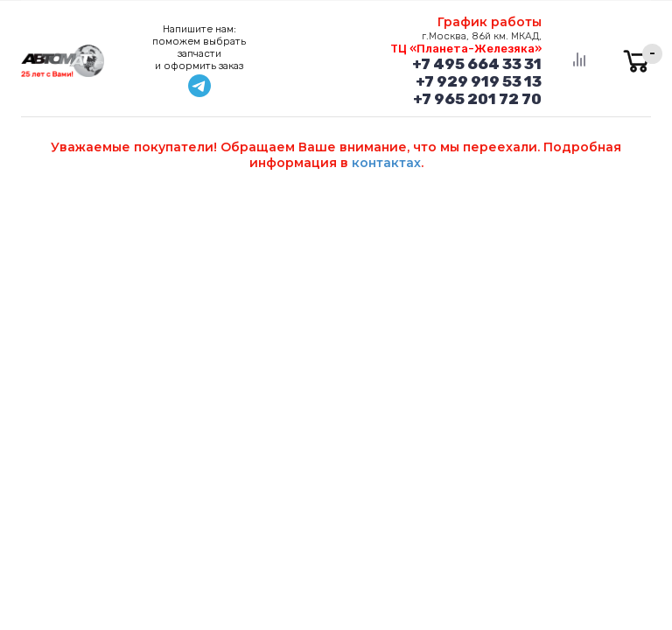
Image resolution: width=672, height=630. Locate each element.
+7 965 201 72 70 (477, 99)
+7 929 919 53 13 (479, 81)
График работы (490, 22)
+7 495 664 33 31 (477, 64)
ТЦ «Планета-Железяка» (466, 49)
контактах (386, 163)
